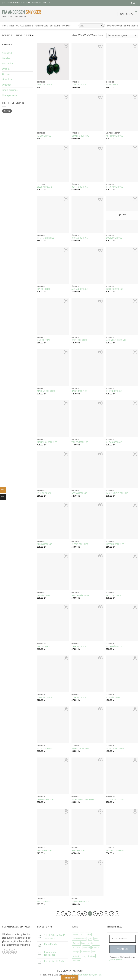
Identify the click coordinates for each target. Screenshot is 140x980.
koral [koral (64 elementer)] (83, 943)
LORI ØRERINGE (44, 493)
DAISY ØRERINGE (79, 391)
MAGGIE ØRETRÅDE (115, 850)
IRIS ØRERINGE (78, 850)
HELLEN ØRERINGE (46, 238)
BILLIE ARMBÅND (45, 187)
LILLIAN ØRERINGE (115, 646)
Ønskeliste (55, 26)
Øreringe (7, 74)
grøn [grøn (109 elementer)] (96, 939)
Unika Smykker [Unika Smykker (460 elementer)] (79, 956)
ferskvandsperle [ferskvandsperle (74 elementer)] (79, 939)
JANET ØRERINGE (114, 391)
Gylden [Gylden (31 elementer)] (76, 943)
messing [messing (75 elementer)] (96, 947)
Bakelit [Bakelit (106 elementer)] (76, 934)
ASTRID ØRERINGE (114, 136)
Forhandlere (41, 26)
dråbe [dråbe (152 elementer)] (88, 934)
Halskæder (8, 63)
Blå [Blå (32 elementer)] (82, 934)
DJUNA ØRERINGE (80, 238)
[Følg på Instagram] (134, 3)
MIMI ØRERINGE (44, 544)
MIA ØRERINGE (44, 595)
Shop (19, 35)
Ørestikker (7, 79)
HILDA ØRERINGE (45, 748)
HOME (5, 26)
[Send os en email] (137, 3)
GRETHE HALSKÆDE (115, 799)
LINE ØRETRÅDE (44, 340)
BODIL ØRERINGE (114, 238)
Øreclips (6, 69)
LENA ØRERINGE (79, 697)
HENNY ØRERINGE (114, 187)
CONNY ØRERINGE (46, 799)
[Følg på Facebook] (131, 3)
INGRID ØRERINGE (80, 544)
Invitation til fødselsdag (50, 953)
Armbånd (7, 53)
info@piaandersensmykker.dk (86, 975)
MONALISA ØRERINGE (47, 442)
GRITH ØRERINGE (79, 340)
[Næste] (117, 914)
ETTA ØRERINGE (113, 697)
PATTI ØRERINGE (114, 595)
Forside (7, 35)
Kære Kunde (51, 944)
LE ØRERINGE (112, 85)
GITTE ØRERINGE (45, 697)
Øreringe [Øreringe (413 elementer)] (91, 956)
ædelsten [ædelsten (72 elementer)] (77, 960)
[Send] (102, 26)
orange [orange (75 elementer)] (76, 952)
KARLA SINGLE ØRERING (117, 493)
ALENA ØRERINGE (80, 289)
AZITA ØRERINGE (79, 493)
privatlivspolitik (115, 960)
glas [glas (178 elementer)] (90, 939)
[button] (129, 14)
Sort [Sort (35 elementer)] (94, 952)
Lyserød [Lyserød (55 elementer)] (86, 947)
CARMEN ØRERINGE (115, 748)
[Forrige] (58, 914)
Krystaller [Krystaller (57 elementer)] (77, 947)
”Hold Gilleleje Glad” (54, 935)
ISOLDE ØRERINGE (114, 289)
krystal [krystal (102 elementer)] (91, 943)
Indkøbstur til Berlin (54, 961)
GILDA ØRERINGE (114, 442)
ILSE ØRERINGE (44, 136)
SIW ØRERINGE (44, 901)
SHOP (12, 26)
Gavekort (7, 58)
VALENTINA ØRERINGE (116, 340)
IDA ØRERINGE (44, 289)
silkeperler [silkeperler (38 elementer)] (85, 952)
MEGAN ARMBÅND (80, 748)
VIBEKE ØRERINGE (80, 442)
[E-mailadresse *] (122, 939)
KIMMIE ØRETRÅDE (80, 136)
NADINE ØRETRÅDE (80, 901)
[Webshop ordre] (122, 35)
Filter (7, 111)
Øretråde (7, 85)
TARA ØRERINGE (79, 646)
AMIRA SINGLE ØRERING (83, 799)
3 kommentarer (52, 938)
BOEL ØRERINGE (45, 850)
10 (112, 914)
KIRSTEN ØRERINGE (115, 544)
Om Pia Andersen (25, 26)
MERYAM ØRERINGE (81, 595)
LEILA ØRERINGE (79, 85)
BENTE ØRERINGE (80, 187)
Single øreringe (10, 90)
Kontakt (67, 26)
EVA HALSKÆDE (44, 646)
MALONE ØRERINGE (46, 391)
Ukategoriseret (10, 95)
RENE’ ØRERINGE (45, 85)
